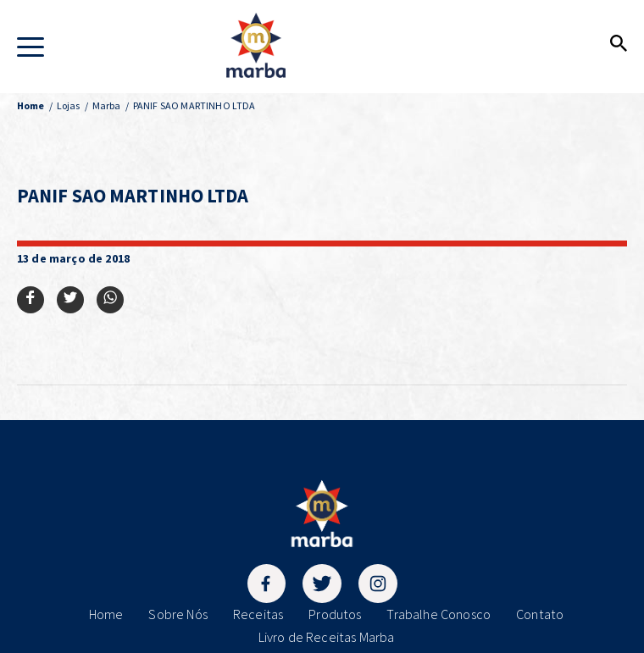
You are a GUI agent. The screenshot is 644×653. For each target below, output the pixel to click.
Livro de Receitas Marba (327, 637)
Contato (540, 614)
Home (106, 614)
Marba (107, 105)
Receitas (258, 614)
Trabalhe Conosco (439, 614)
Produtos (335, 614)
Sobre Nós (178, 614)
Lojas (69, 105)
